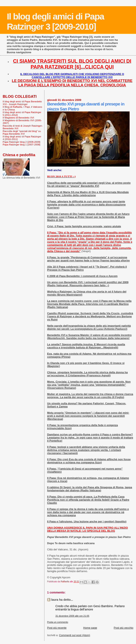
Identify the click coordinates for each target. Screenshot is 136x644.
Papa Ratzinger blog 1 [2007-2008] (21, 144)
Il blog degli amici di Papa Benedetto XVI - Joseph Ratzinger (22, 103)
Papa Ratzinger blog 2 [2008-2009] (21, 142)
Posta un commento (58, 622)
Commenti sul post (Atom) (75, 635)
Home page (90, 628)
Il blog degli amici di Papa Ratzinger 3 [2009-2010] (55, 21)
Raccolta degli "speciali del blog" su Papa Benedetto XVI (22, 132)
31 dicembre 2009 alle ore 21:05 (72, 616)
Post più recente (57, 628)
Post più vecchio (123, 628)
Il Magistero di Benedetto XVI (18, 118)
